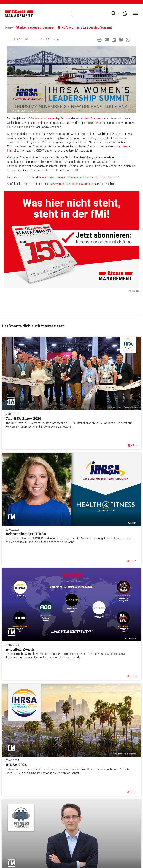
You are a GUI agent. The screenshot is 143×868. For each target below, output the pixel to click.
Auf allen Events (20, 649)
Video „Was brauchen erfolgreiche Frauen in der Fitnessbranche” (80, 177)
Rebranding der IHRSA (26, 534)
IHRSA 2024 (16, 765)
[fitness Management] (19, 13)
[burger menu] (135, 13)
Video (89, 157)
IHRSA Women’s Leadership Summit (48, 118)
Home (8, 27)
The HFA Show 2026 (23, 418)
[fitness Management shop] (125, 13)
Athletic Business (92, 118)
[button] (100, 40)
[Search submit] (113, 13)
